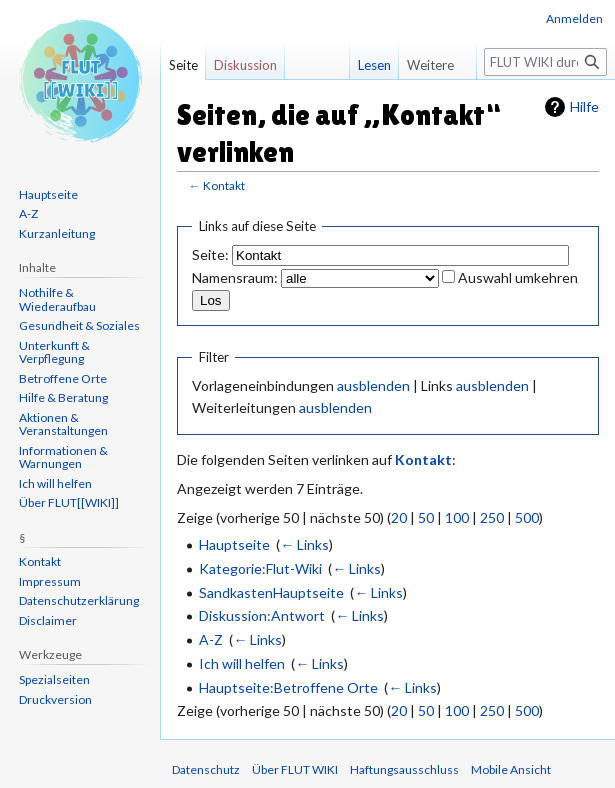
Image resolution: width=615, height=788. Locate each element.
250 (492, 517)
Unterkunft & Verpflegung (54, 352)
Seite (183, 65)
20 (399, 517)
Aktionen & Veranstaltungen (63, 424)
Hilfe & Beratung (63, 397)
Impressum (50, 581)
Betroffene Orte (63, 378)
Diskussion (245, 65)
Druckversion (55, 699)
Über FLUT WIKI (295, 769)
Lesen (360, 65)
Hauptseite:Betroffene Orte (288, 687)
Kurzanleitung (57, 233)
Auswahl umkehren (518, 277)
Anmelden (574, 18)
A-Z (211, 639)
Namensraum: (235, 277)
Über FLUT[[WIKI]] (69, 502)
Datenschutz (206, 769)
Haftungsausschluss (404, 769)
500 (527, 517)
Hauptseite (234, 544)
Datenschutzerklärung (79, 600)
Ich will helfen (242, 663)
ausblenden (373, 385)
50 (426, 517)
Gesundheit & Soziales (79, 325)
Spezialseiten (54, 679)
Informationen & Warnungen (63, 457)
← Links (304, 544)
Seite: (210, 254)
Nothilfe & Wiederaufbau (57, 299)
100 (457, 517)
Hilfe (584, 106)
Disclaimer (48, 620)
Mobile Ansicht (511, 769)
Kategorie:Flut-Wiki (260, 568)
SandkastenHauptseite (271, 592)
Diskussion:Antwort (262, 615)
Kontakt (224, 185)
